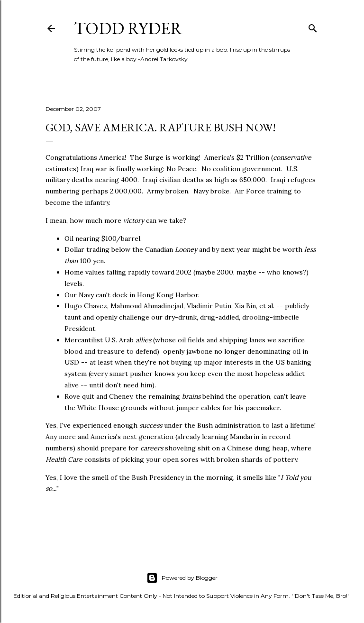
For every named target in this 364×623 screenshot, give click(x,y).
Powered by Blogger (182, 578)
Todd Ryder (128, 28)
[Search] (313, 26)
